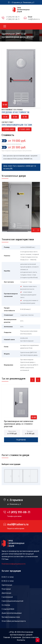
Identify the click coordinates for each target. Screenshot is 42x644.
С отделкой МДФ (8, 609)
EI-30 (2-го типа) (8, 581)
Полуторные (6, 589)
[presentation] (34, 230)
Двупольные (6, 593)
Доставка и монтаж (30, 637)
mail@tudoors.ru (34, 19)
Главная (7, 637)
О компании (16, 637)
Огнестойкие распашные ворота (14, 621)
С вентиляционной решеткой (12, 601)
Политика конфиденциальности (14, 564)
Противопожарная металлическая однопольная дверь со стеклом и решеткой (19, 422)
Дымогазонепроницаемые (12, 613)
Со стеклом (6, 605)
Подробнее (21, 440)
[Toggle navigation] (5, 26)
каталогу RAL (8, 168)
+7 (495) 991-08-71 (13, 17)
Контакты (21, 640)
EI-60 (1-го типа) (8, 577)
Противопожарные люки (11, 617)
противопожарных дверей (21, 635)
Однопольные (7, 585)
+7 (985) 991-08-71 (13, 19)
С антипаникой (7, 597)
